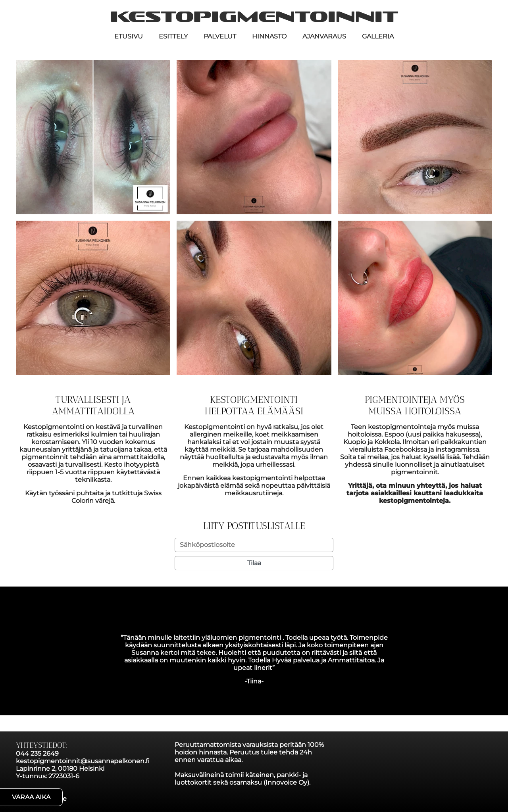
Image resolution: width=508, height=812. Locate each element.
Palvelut (220, 36)
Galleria (378, 36)
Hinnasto (269, 36)
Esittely (173, 36)
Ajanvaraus (324, 36)
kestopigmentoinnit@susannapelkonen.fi (83, 761)
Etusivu (129, 36)
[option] (254, 660)
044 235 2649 (37, 753)
